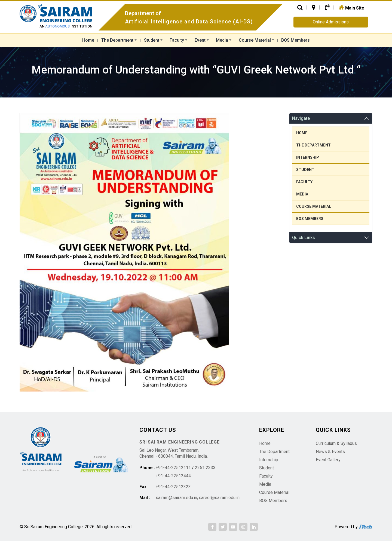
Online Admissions (331, 22)
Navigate (301, 118)
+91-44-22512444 (173, 476)
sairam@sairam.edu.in (176, 498)
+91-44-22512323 (173, 487)
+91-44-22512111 (173, 468)
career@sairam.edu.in (219, 498)
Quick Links (304, 238)
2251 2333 (205, 468)
